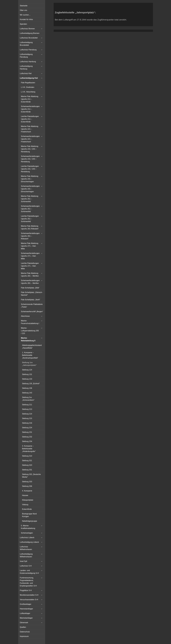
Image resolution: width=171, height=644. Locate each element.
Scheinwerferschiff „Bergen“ (32, 312)
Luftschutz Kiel (26, 73)
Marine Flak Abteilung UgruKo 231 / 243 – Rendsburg (30, 149)
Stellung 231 (27, 432)
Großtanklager (26, 604)
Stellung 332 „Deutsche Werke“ (31, 476)
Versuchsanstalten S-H (29, 600)
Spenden (23, 24)
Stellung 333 (27, 482)
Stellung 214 (27, 414)
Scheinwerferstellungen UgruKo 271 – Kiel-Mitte (30, 256)
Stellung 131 (27, 374)
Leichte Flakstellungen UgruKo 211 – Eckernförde (30, 119)
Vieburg (25, 505)
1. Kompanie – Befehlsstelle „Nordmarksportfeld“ (30, 355)
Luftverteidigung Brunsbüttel (26, 44)
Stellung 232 (27, 437)
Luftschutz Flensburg (28, 50)
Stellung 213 (27, 409)
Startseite (24, 6)
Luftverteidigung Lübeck (29, 542)
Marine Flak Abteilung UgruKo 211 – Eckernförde (30, 99)
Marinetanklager (26, 618)
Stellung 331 (27, 470)
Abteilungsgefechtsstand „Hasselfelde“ (32, 347)
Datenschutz (25, 632)
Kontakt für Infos (26, 19)
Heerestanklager (26, 609)
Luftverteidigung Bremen (30, 33)
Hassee (25, 495)
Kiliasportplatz (28, 500)
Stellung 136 (27, 388)
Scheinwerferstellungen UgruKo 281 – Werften (30, 282)
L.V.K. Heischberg (28, 92)
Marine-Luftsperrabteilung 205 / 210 (30, 331)
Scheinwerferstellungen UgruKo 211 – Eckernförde (30, 109)
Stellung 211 (27, 405)
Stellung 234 (27, 441)
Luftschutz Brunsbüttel (29, 38)
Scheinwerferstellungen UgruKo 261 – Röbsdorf (30, 236)
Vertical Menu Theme (108, 34)
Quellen (23, 627)
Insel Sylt (24, 561)
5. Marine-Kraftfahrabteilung (28, 527)
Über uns (24, 10)
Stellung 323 (27, 465)
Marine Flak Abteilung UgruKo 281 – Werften (30, 275)
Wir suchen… (25, 15)
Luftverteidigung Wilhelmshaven (26, 555)
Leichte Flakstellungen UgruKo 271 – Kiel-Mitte (30, 266)
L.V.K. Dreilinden (28, 87)
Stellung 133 (27, 379)
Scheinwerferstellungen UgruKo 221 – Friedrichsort (30, 139)
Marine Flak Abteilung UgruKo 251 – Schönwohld (30, 199)
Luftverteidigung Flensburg (26, 56)
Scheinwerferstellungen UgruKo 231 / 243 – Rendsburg (30, 159)
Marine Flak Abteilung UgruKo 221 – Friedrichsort (30, 129)
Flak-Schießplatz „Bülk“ (30, 288)
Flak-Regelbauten (28, 83)
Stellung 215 (27, 418)
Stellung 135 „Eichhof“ (31, 384)
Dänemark (24, 623)
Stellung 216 (27, 423)
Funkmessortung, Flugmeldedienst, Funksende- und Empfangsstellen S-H (28, 582)
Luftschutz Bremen (27, 29)
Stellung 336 (27, 486)
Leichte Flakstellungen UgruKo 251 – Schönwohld (30, 219)
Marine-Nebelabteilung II (28, 339)
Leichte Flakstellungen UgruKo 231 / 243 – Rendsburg (30, 169)
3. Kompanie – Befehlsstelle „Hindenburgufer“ (29, 449)
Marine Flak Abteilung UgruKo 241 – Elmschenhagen (30, 179)
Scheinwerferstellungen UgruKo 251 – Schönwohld (30, 209)
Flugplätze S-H (26, 590)
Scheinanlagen (27, 533)
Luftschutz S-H (26, 566)
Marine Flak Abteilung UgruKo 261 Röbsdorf (30, 227)
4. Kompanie (27, 491)
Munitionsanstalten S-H (29, 595)
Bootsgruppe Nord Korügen (29, 515)
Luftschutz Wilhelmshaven (26, 548)
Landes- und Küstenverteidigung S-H (29, 572)
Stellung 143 (27, 393)
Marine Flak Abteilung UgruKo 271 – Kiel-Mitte (30, 246)
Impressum (24, 636)
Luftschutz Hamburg (28, 62)
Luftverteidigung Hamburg (26, 68)
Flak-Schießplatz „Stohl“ (31, 300)
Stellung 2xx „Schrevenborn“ (28, 399)
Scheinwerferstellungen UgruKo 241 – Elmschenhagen (30, 189)
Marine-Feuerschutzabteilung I (30, 322)
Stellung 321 (27, 461)
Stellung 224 (27, 428)
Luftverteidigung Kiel (29, 78)
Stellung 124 (27, 370)
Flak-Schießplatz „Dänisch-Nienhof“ (32, 294)
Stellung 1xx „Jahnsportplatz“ (29, 364)
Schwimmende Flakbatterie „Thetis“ (32, 306)
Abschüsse (25, 316)
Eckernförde (27, 509)
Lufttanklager (25, 613)
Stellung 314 (27, 456)
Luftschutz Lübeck (27, 538)
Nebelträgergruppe (30, 521)
